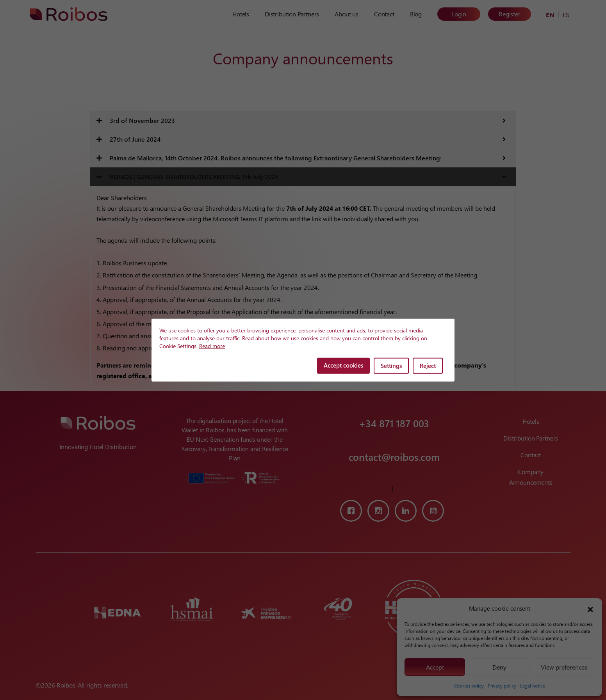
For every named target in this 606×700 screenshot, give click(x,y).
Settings (391, 366)
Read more (212, 346)
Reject (428, 366)
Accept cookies (343, 365)
